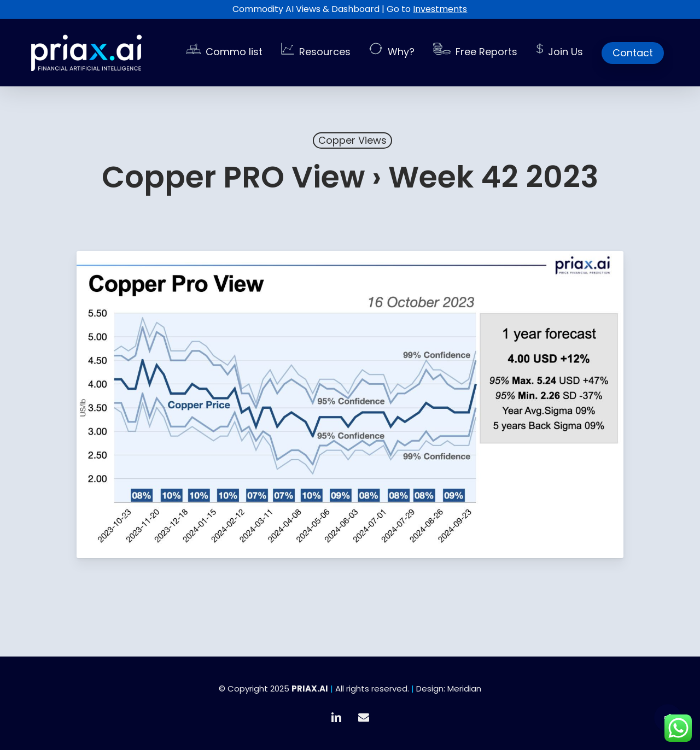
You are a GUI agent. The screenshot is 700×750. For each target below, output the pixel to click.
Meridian (464, 689)
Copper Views (352, 140)
